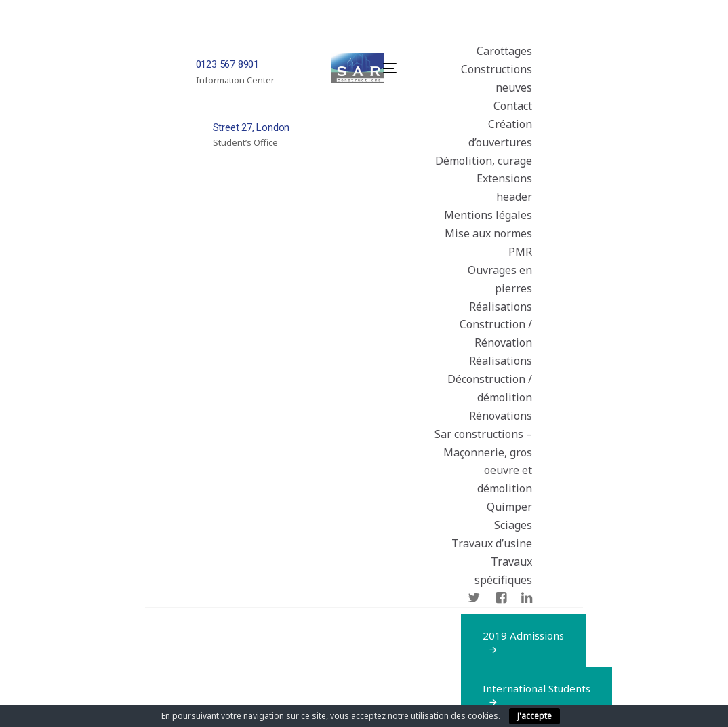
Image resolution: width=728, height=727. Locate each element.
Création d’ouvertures (500, 133)
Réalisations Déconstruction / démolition (490, 379)
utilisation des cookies (454, 716)
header (514, 197)
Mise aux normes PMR (488, 242)
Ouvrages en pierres (500, 279)
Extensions (504, 178)
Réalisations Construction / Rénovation (496, 325)
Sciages (513, 525)
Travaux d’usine (492, 543)
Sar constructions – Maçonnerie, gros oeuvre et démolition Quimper (483, 471)
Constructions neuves (497, 78)
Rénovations (501, 416)
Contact (513, 106)
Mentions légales (488, 215)
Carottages (504, 51)
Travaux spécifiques (503, 571)
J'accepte (534, 716)
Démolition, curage (484, 161)
